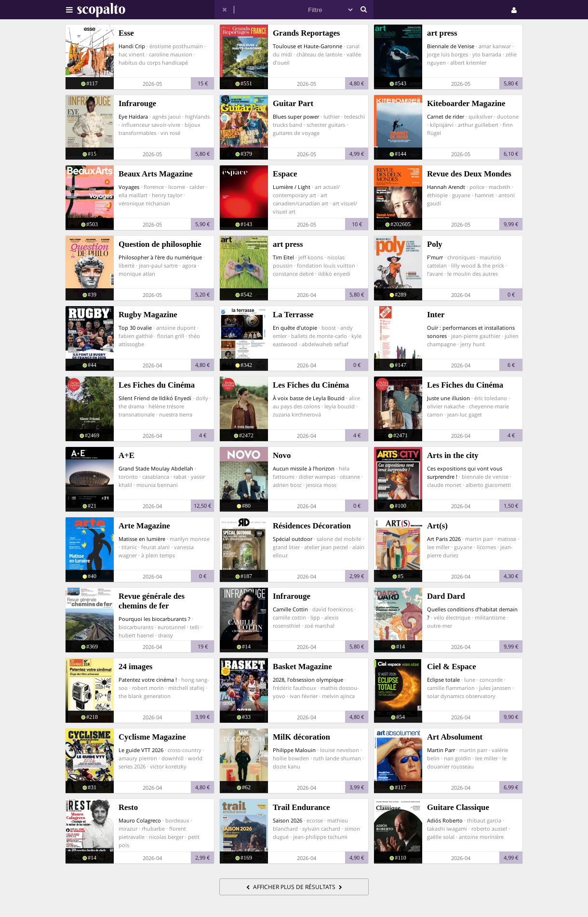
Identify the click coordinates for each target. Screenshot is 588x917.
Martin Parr (441, 750)
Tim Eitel (283, 257)
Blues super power (296, 116)
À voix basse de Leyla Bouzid (309, 398)
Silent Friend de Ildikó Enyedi (155, 398)
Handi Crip (132, 46)
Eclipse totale (443, 680)
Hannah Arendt (446, 187)
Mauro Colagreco (140, 820)
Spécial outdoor (293, 539)
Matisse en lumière (142, 539)
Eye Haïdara (133, 116)
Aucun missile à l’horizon (304, 468)
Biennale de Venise (451, 46)
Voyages (129, 187)
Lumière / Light (292, 187)
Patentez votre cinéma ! (148, 680)
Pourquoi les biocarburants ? (154, 619)
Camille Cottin (290, 609)
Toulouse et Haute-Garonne (307, 46)
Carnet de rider (446, 116)
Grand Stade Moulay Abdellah (156, 468)
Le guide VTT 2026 (141, 750)
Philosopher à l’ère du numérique (160, 257)
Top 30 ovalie (135, 328)
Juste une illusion (448, 398)
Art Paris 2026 (444, 539)
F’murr (435, 257)
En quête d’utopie (295, 328)
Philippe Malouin (294, 750)
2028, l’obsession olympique (308, 680)
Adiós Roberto (445, 820)
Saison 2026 (287, 820)
